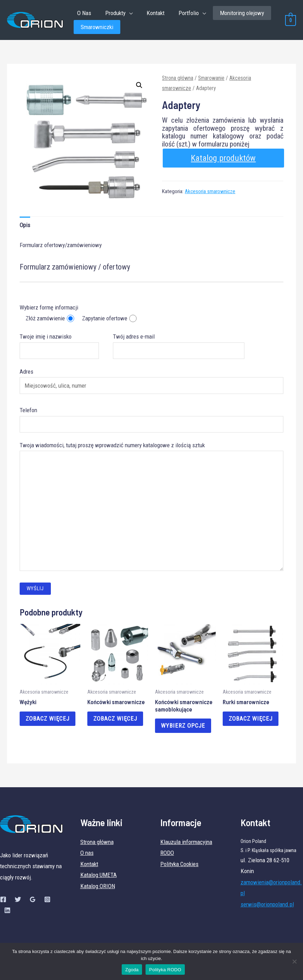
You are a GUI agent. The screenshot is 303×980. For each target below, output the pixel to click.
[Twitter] (18, 903)
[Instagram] (47, 903)
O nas (87, 856)
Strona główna (178, 81)
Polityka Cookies (179, 867)
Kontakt (150, 14)
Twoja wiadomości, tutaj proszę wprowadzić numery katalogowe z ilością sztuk (151, 511)
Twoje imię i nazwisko (59, 349)
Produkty (112, 14)
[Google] (33, 903)
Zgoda (132, 970)
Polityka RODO (165, 970)
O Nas (83, 14)
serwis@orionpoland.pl (267, 907)
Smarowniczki (97, 29)
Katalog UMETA (99, 878)
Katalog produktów (223, 161)
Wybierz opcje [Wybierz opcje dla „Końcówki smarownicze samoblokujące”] (184, 729)
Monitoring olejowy (234, 14)
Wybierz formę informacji (49, 310)
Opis (25, 228)
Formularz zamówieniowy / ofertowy (75, 270)
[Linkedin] (7, 914)
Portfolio (181, 14)
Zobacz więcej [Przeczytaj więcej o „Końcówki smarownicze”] (116, 722)
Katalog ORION (98, 889)
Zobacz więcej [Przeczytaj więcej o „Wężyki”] (49, 722)
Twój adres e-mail (179, 349)
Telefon (151, 422)
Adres (151, 384)
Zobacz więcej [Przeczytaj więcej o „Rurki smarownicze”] (252, 722)
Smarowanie (211, 81)
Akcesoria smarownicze (210, 194)
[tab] (25, 228)
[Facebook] (3, 903)
